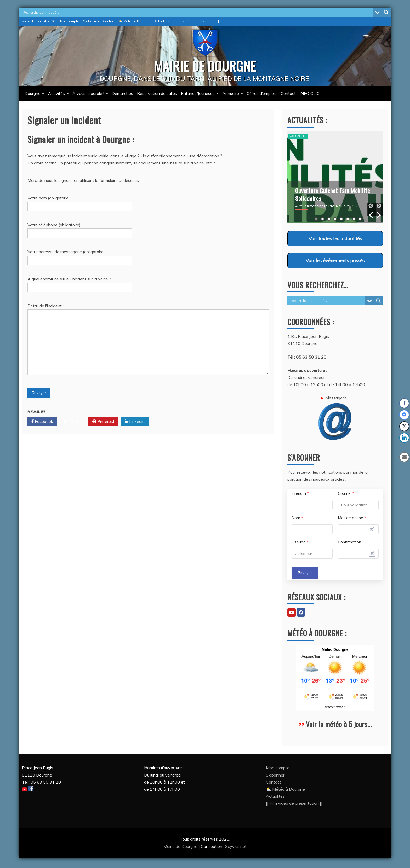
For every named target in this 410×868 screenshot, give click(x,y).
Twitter (73, 422)
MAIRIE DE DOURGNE (205, 66)
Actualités (162, 21)
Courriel (346, 493)
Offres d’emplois (262, 93)
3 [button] (329, 219)
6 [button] (348, 219)
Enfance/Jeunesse (198, 93)
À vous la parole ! (88, 93)
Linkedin (135, 422)
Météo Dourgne (335, 649)
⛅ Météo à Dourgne (135, 21)
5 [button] (341, 219)
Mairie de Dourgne (181, 846)
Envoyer (305, 573)
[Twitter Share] (404, 426)
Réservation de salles (157, 93)
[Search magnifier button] (386, 12)
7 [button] (354, 219)
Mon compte (70, 21)
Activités (56, 93)
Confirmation (351, 542)
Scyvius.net (236, 846)
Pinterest (103, 422)
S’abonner (91, 21)
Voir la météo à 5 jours (337, 724)
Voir (335, 238)
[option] (335, 177)
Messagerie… (335, 418)
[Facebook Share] (404, 403)
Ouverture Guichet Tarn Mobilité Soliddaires (333, 194)
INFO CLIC (310, 93)
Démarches (122, 93)
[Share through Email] (405, 457)
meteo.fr (341, 707)
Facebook (42, 422)
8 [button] (360, 219)
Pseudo (300, 542)
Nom (297, 518)
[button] (371, 210)
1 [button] (316, 219)
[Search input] (197, 12)
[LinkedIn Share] (404, 438)
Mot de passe (352, 518)
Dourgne (33, 93)
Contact (109, 21)
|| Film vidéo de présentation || (197, 21)
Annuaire (231, 93)
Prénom (300, 493)
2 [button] (323, 219)
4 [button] (335, 219)
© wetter (330, 707)
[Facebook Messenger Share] (404, 415)
